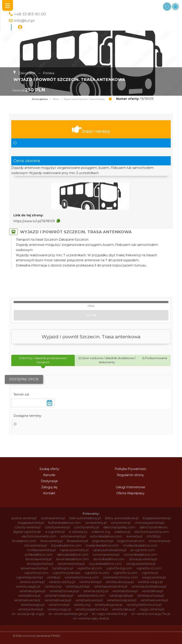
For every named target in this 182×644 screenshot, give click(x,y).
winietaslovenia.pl (27, 600)
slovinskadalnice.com (109, 559)
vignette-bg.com (119, 568)
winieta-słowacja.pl (120, 582)
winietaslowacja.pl (58, 600)
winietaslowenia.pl (89, 600)
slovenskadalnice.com (72, 559)
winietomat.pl (59, 605)
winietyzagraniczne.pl (92, 609)
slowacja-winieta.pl (143, 559)
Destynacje (49, 481)
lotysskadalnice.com (66, 545)
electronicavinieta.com (152, 532)
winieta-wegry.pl (150, 582)
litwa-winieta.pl (52, 541)
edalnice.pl (122, 532)
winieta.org (53, 586)
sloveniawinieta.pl (38, 559)
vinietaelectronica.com (82, 577)
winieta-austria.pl (32, 582)
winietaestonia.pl (125, 591)
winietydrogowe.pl (109, 605)
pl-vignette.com (143, 550)
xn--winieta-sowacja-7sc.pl (151, 614)
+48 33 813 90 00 (30, 14)
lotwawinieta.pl (36, 545)
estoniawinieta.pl (73, 536)
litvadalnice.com (24, 541)
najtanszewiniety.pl (74, 550)
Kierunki (49, 475)
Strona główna (40, 99)
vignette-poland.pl (66, 573)
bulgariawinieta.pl (31, 523)
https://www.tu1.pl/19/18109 (34, 221)
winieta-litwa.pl (90, 582)
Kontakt (49, 493)
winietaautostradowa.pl (149, 586)
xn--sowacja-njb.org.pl (28, 614)
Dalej (91, 315)
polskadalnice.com (39, 555)
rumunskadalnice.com (140, 555)
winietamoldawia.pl (59, 596)
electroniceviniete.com (39, 536)
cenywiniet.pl (121, 523)
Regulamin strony (130, 475)
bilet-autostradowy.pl (85, 518)
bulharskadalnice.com (65, 523)
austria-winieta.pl (24, 518)
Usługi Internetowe (130, 487)
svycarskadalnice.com (105, 564)
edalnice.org (101, 532)
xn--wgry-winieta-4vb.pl (109, 614)
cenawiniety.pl (96, 523)
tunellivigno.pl (63, 568)
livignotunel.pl (103, 541)
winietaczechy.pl (96, 591)
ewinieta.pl (134, 536)
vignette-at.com (90, 568)
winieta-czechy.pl (62, 582)
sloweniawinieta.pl (71, 564)
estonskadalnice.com (106, 536)
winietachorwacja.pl (64, 591)
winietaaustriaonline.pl (111, 586)
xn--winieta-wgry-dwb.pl (91, 618)
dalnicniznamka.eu (154, 527)
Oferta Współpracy (130, 493)
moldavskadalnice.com (140, 545)
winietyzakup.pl (124, 609)
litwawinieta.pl (77, 541)
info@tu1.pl (24, 21)
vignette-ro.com (97, 573)
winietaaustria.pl (78, 586)
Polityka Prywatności (130, 469)
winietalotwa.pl (29, 596)
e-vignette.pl (55, 532)
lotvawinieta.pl (160, 541)
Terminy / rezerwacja (91, 129)
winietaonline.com (91, 596)
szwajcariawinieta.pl (141, 564)
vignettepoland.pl (29, 577)
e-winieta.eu (78, 532)
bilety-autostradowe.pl (122, 518)
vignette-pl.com (36, 573)
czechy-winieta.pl (28, 527)
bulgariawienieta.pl (157, 518)
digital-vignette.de (27, 532)
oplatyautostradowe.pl (110, 550)
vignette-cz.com (149, 568)
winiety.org (82, 605)
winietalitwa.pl (152, 591)
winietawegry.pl (33, 605)
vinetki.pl (54, 577)
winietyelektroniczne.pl (144, 605)
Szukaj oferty (49, 469)
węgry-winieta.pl (152, 609)
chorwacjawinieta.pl (150, 523)
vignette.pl (150, 573)
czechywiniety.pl (87, 527)
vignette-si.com (125, 573)
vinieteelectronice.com (120, 577)
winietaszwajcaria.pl (122, 600)
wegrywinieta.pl (154, 577)
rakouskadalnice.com (73, 555)
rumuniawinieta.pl (106, 555)
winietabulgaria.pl (32, 591)
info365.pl (154, 536)
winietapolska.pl (121, 596)
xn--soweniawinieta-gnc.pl (68, 614)
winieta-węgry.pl (28, 586)
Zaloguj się (49, 487)
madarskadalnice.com (102, 545)
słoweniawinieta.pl (34, 568)
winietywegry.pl (59, 609)
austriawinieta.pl (53, 518)
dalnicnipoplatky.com (119, 527)
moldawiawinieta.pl (41, 550)
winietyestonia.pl (31, 609)
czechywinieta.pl (57, 527)
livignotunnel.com (131, 541)
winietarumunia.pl (151, 596)
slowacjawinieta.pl (40, 564)
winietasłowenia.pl (154, 600)
